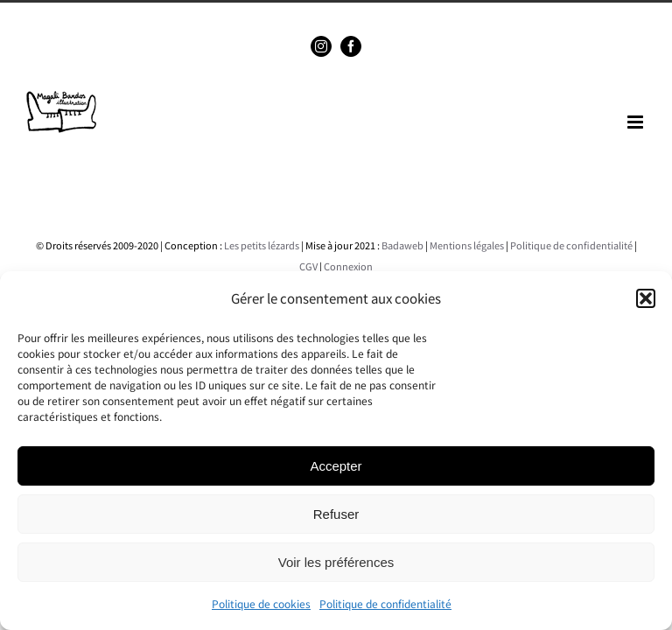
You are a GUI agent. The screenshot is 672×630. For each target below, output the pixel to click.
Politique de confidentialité (385, 603)
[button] (646, 298)
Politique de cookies (261, 603)
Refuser (336, 514)
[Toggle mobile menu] (637, 122)
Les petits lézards (262, 245)
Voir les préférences (336, 562)
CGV (308, 266)
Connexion (348, 266)
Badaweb (402, 245)
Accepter (336, 466)
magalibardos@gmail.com (372, 14)
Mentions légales (467, 245)
